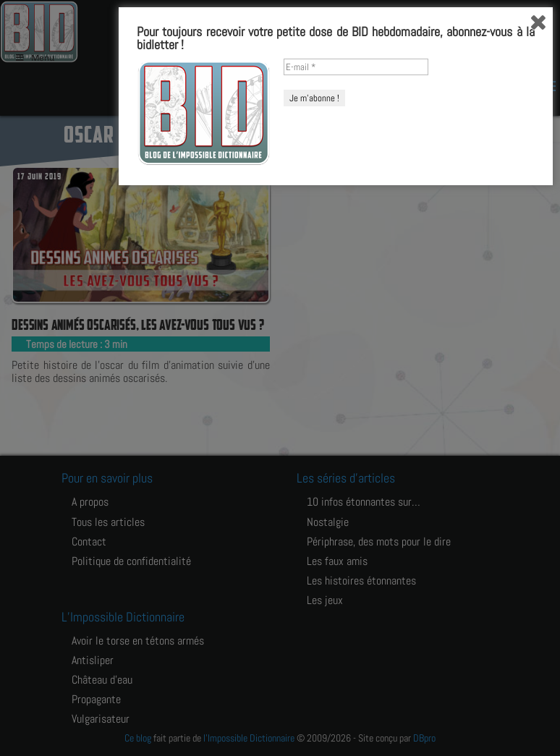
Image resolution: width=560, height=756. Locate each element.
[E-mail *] (356, 630)
